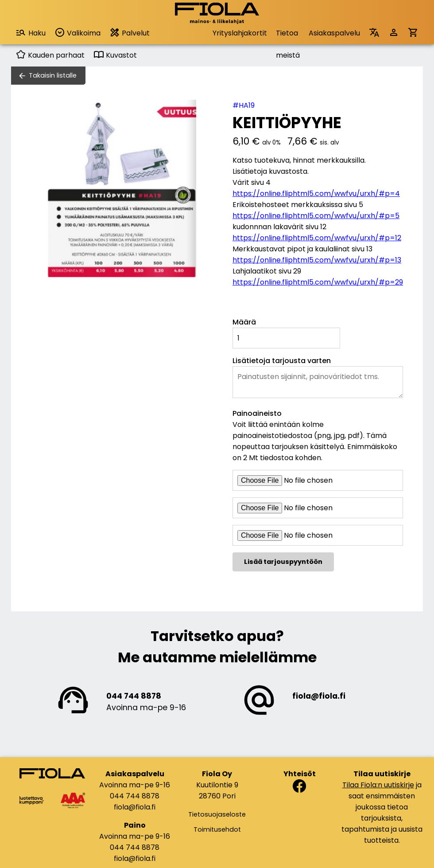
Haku (31, 33)
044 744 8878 (134, 696)
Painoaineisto (257, 413)
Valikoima (77, 33)
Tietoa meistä (288, 36)
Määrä (244, 322)
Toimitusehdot (217, 829)
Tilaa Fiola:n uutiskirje (378, 785)
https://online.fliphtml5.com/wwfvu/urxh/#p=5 (316, 216)
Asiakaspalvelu (334, 33)
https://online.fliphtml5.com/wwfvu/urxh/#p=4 (316, 194)
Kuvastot (115, 55)
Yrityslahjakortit (240, 33)
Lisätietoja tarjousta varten (282, 361)
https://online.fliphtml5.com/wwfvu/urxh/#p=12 (317, 238)
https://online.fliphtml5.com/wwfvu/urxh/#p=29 (318, 282)
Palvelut (130, 33)
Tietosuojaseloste (217, 814)
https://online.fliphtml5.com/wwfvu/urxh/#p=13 (317, 260)
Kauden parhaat (50, 55)
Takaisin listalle (53, 75)
